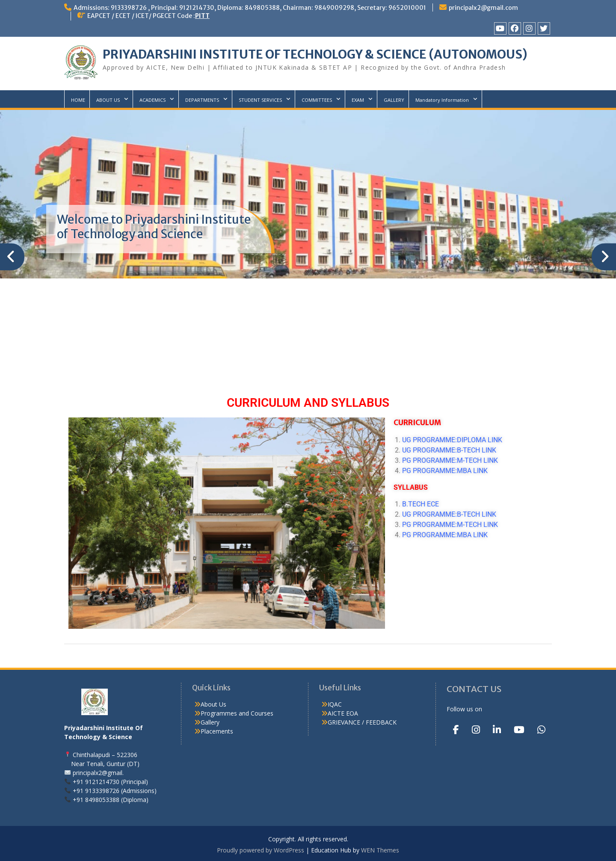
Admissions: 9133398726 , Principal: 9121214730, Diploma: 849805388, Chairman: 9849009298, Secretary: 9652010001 (250, 8)
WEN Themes (380, 850)
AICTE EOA (343, 713)
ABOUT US (108, 100)
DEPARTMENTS (202, 100)
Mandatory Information (442, 100)
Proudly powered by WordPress (261, 850)
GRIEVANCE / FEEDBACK (362, 722)
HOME (78, 100)
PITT (202, 16)
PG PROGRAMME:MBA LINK (447, 471)
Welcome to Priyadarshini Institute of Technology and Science (154, 227)
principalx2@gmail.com (483, 8)
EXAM (358, 100)
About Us (213, 704)
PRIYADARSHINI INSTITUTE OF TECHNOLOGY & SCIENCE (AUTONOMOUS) (315, 54)
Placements (217, 731)
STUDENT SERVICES (260, 100)
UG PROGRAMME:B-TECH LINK (449, 450)
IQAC (335, 704)
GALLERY (394, 100)
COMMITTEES (317, 100)
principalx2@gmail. (98, 773)
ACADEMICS (153, 100)
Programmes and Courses (237, 713)
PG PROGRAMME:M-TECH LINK (450, 460)
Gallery (210, 722)
